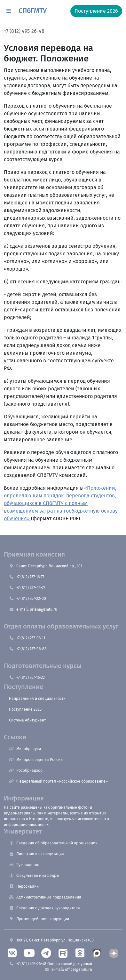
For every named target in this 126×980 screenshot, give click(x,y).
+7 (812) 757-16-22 (27, 678)
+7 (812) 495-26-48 (24, 31)
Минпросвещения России (36, 760)
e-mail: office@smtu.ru (68, 969)
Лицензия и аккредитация (36, 854)
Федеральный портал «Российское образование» (58, 781)
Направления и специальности (37, 699)
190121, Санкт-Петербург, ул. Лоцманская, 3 (51, 940)
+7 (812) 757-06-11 (27, 638)
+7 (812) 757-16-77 (27, 577)
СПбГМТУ (33, 11)
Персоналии (24, 886)
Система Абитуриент (27, 720)
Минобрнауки (25, 749)
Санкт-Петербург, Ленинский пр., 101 (46, 566)
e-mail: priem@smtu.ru (33, 609)
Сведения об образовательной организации (53, 843)
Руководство (24, 865)
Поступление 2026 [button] (96, 11)
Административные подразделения (45, 897)
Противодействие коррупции (39, 919)
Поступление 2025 (25, 709)
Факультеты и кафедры (34, 876)
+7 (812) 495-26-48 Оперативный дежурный (51, 964)
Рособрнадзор (26, 771)
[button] (9, 11)
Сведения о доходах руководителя (44, 908)
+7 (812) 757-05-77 (27, 588)
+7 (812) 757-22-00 (28, 599)
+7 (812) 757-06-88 (28, 649)
